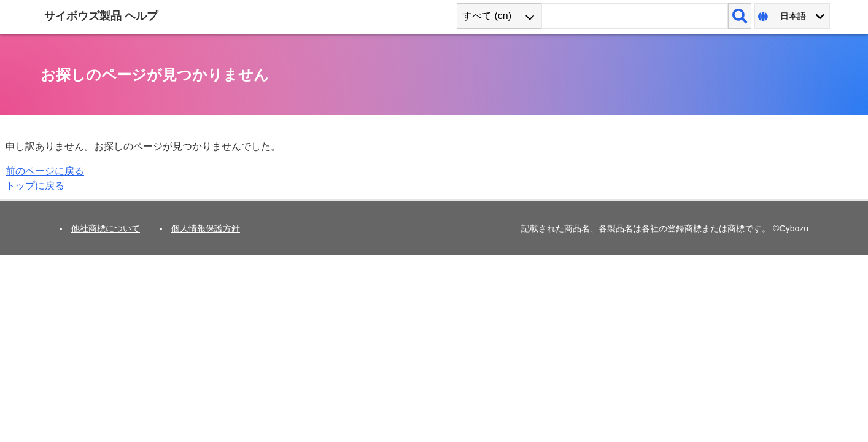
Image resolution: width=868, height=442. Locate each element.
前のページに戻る (45, 171)
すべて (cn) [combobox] (487, 16)
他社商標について (106, 228)
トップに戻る (35, 186)
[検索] (740, 16)
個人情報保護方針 (206, 228)
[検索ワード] (635, 16)
